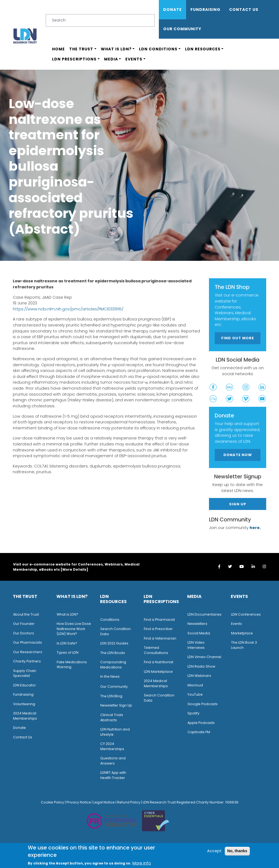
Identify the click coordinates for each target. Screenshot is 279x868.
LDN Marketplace (158, 672)
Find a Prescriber (158, 629)
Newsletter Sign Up (116, 705)
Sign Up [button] (238, 504)
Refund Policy (129, 802)
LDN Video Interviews (196, 645)
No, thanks (237, 851)
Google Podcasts (203, 704)
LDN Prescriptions (74, 59)
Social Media (199, 633)
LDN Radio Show (201, 666)
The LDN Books (113, 653)
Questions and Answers (113, 761)
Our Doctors (24, 633)
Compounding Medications (113, 665)
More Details (74, 569)
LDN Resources (203, 49)
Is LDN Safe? (67, 643)
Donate (172, 10)
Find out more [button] (238, 338)
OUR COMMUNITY (182, 29)
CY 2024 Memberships (112, 746)
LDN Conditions (158, 49)
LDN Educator (25, 685)
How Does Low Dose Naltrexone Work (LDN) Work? (74, 629)
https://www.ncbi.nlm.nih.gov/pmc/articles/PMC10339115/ (68, 309)
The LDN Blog (111, 696)
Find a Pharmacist (159, 620)
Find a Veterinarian (160, 638)
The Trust (81, 49)
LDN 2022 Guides (114, 643)
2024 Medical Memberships (25, 716)
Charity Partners (27, 661)
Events (134, 59)
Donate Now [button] (238, 455)
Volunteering (24, 704)
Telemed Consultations (156, 650)
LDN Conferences (246, 614)
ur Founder (25, 624)
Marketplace (242, 633)
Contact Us (244, 10)
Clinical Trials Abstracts (112, 717)
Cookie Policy (52, 802)
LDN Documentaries (204, 614)
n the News (110, 676)
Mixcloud (195, 685)
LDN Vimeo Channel (204, 657)
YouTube (195, 694)
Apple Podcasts (201, 723)
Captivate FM (199, 732)
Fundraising (205, 10)
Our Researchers (28, 652)
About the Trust (26, 614)
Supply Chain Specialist (25, 673)
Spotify (193, 713)
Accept (214, 851)
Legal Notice (104, 802)
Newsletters (197, 624)
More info (142, 863)
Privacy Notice (79, 802)
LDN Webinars (199, 676)
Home (58, 49)
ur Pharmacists (29, 642)
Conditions (110, 620)
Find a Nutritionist (159, 662)
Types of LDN (68, 652)
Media (111, 59)
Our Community (114, 687)
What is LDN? (116, 49)
